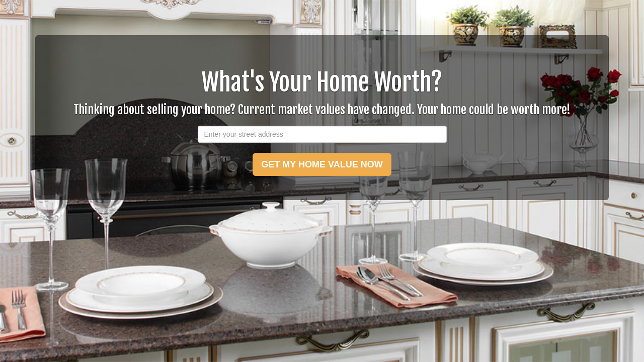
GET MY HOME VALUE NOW (322, 164)
